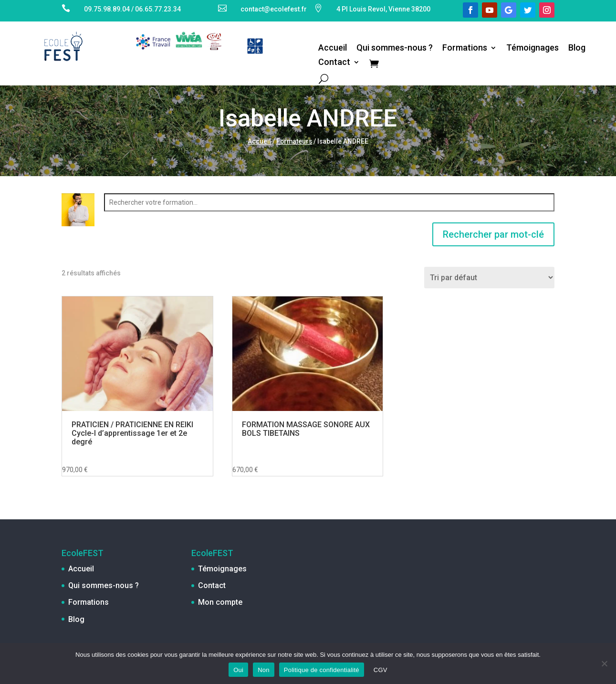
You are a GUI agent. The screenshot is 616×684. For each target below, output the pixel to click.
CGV (381, 670)
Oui (238, 670)
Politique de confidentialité (322, 670)
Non (264, 670)
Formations (465, 48)
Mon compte (220, 602)
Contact (334, 63)
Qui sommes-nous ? (395, 48)
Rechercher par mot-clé (493, 234)
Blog (577, 48)
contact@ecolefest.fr (274, 9)
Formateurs (294, 141)
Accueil (333, 48)
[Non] (604, 663)
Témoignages (532, 48)
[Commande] (489, 278)
